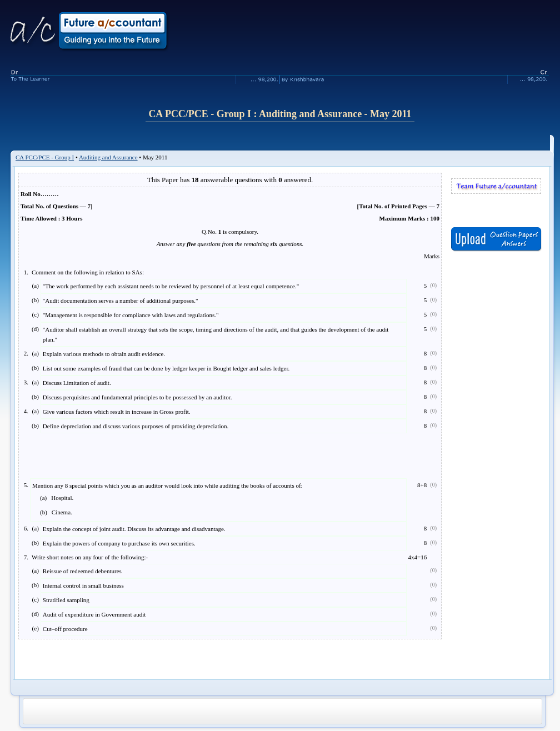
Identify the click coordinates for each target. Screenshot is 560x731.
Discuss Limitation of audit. (77, 383)
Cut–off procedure (65, 629)
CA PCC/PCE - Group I (45, 157)
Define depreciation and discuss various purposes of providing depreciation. (136, 426)
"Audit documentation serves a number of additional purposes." (121, 301)
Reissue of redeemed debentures (82, 571)
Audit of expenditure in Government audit (94, 614)
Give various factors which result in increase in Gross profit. (117, 412)
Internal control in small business (83, 585)
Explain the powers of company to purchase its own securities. (119, 543)
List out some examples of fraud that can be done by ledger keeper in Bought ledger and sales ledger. (166, 368)
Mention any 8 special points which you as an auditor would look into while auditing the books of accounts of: (167, 501)
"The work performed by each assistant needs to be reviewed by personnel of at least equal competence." (171, 286)
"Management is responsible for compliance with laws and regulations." (131, 315)
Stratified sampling (66, 600)
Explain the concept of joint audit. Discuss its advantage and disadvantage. (134, 529)
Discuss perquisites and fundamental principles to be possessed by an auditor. (137, 397)
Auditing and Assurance (108, 157)
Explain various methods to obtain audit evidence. (104, 354)
